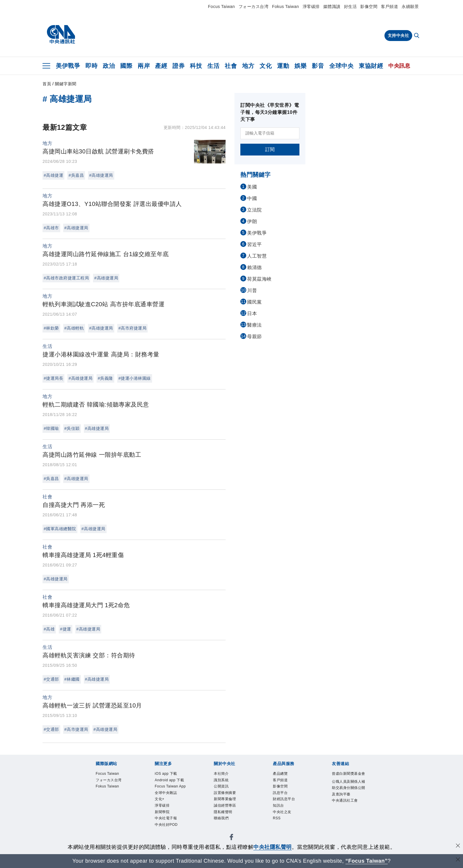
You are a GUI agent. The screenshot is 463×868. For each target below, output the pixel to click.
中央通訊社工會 (345, 800)
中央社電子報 (166, 818)
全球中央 (341, 66)
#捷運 (65, 629)
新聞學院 (162, 812)
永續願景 (410, 6)
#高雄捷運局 (101, 175)
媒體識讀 (332, 6)
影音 (318, 66)
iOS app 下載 (166, 774)
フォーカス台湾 (254, 6)
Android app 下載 (169, 780)
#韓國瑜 (51, 428)
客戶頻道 (389, 6)
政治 (109, 66)
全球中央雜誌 (166, 793)
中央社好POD (166, 825)
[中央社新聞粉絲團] (231, 838)
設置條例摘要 (225, 793)
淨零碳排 (311, 6)
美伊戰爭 (68, 66)
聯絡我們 (221, 818)
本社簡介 (221, 774)
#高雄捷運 (53, 175)
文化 (266, 66)
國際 (126, 66)
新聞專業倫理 (225, 799)
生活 (213, 66)
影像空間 (369, 6)
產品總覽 (280, 774)
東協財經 (371, 66)
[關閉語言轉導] (458, 860)
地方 (248, 66)
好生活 (350, 6)
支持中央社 (398, 35)
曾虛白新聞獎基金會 (349, 774)
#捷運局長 (53, 378)
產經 (161, 66)
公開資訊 (221, 786)
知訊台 (278, 805)
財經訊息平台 (284, 799)
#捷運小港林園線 (135, 378)
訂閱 (270, 149)
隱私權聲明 (223, 812)
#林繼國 (72, 679)
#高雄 (49, 629)
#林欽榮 (51, 328)
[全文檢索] (417, 36)
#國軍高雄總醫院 (60, 529)
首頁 (47, 84)
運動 (283, 66)
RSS (277, 818)
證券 (178, 66)
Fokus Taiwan (285, 6)
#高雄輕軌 (74, 328)
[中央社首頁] (61, 35)
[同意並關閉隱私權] (458, 846)
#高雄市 (51, 228)
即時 (91, 66)
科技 (196, 66)
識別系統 (221, 780)
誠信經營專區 (225, 805)
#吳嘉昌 (76, 175)
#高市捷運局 (76, 729)
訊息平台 (280, 793)
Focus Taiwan (221, 6)
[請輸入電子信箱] (270, 133)
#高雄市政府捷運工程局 (66, 278)
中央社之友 (282, 812)
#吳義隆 (105, 378)
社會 (231, 66)
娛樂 (300, 66)
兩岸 (144, 66)
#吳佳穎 (72, 428)
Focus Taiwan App (170, 786)
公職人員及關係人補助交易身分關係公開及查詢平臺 (349, 788)
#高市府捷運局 (132, 328)
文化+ (160, 799)
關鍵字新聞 (66, 84)
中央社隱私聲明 (273, 847)
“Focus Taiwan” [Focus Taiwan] (367, 861)
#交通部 (51, 679)
